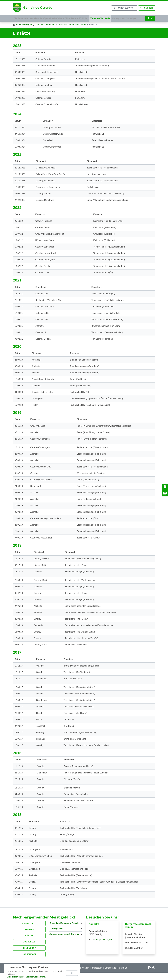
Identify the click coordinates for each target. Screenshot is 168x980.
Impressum (97, 975)
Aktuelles (36, 18)
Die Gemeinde (22, 18)
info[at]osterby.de (104, 947)
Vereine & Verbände (107, 18)
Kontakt (85, 975)
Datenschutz (111, 975)
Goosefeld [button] (29, 949)
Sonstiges (20, 25)
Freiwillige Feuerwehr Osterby (72, 32)
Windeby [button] (29, 937)
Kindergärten (127, 18)
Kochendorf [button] (29, 962)
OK (72, 972)
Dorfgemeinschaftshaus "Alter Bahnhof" (64, 18)
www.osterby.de (24, 32)
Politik (91, 18)
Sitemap (123, 975)
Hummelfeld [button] (29, 931)
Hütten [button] (29, 943)
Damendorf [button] (29, 955)
